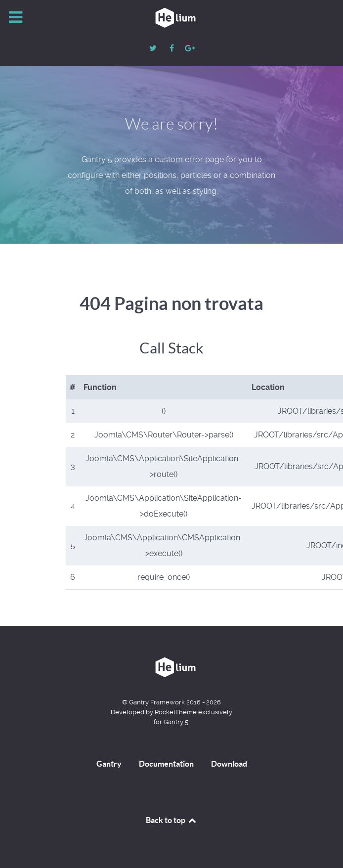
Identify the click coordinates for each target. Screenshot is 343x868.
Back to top (171, 820)
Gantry (109, 764)
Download (229, 764)
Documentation (166, 764)
